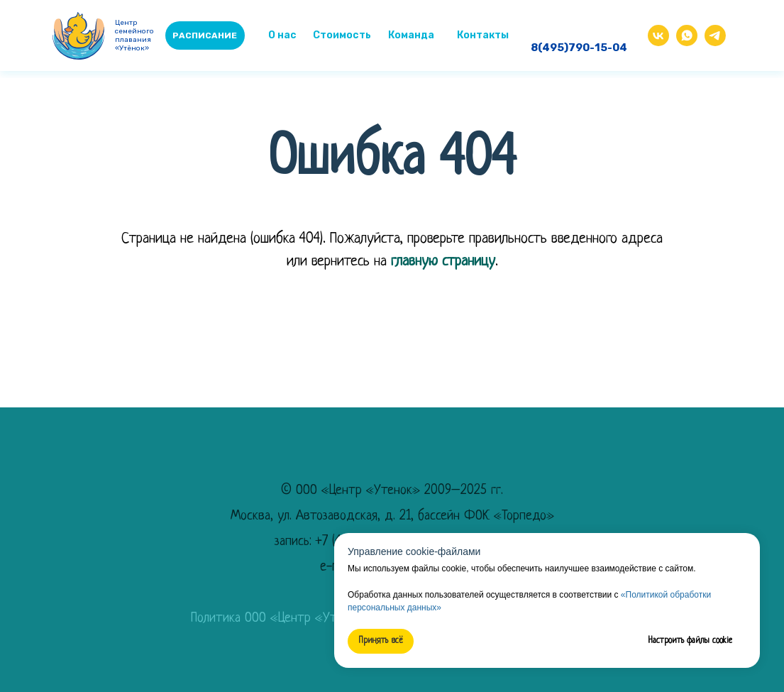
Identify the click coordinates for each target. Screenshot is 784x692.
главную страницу (443, 262)
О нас (282, 35)
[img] (687, 35)
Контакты (483, 35)
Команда (411, 35)
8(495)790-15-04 (579, 48)
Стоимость (342, 35)
